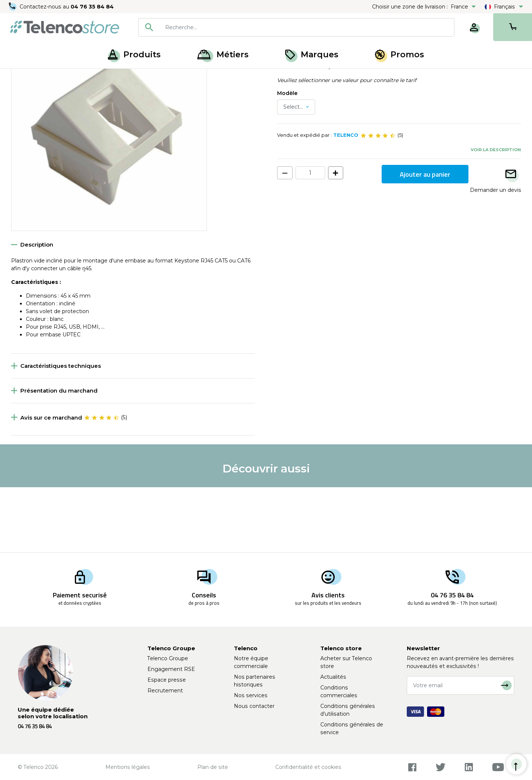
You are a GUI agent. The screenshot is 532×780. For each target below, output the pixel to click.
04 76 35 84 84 (92, 7)
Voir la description (496, 214)
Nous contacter (254, 706)
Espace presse (167, 680)
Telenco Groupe (168, 658)
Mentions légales (128, 767)
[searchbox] (307, 27)
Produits (134, 55)
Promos (400, 55)
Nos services (251, 695)
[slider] (378, 200)
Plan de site (213, 767)
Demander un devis (495, 255)
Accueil (20, 77)
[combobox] (296, 27)
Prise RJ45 (94, 77)
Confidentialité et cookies (308, 767)
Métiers (223, 55)
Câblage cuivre (56, 77)
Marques (312, 55)
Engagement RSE (171, 669)
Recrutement (165, 691)
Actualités (333, 677)
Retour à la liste (34, 93)
